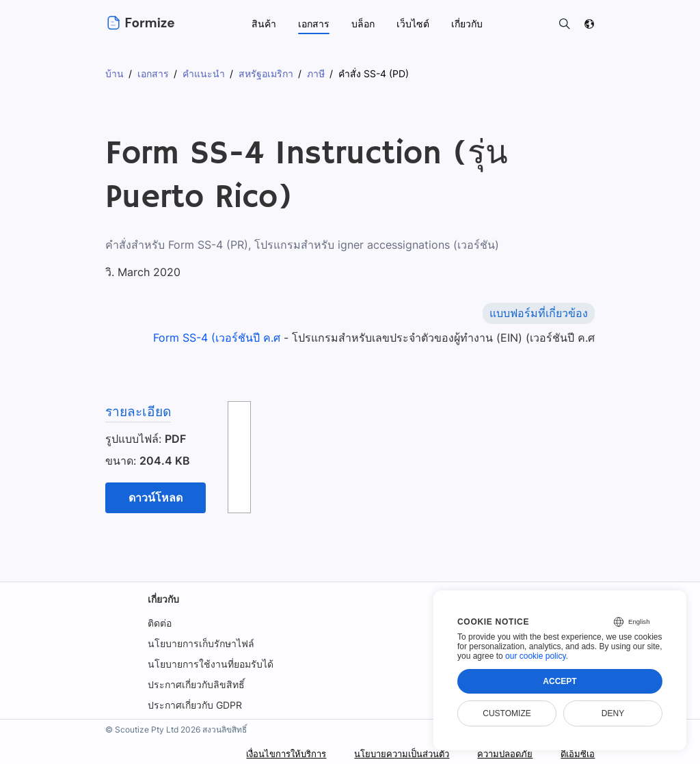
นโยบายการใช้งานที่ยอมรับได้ (211, 664)
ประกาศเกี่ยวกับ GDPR (195, 705)
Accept (560, 681)
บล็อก (363, 24)
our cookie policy (536, 656)
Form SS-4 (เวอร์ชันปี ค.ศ (218, 338)
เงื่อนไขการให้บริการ (267, 753)
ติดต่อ (160, 623)
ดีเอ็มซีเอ (576, 753)
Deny (613, 713)
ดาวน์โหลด (156, 497)
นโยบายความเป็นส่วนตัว (391, 753)
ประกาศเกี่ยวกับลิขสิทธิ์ (196, 684)
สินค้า (264, 24)
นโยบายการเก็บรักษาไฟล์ (201, 643)
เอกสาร (314, 24)
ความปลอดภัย (500, 753)
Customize (507, 713)
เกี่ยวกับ (163, 599)
